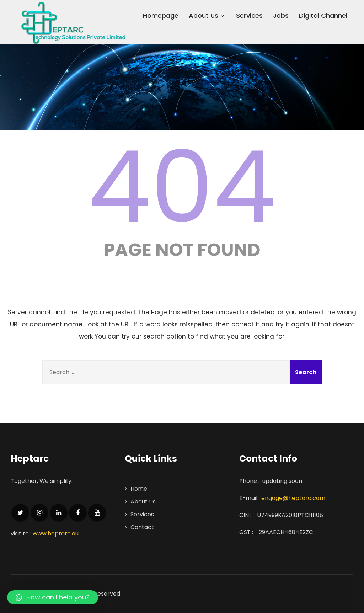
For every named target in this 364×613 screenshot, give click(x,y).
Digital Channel (323, 15)
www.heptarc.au (56, 534)
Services (249, 15)
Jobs (281, 15)
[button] (53, 597)
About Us (207, 15)
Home (139, 489)
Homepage (161, 15)
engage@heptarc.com (293, 498)
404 (182, 187)
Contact (142, 527)
